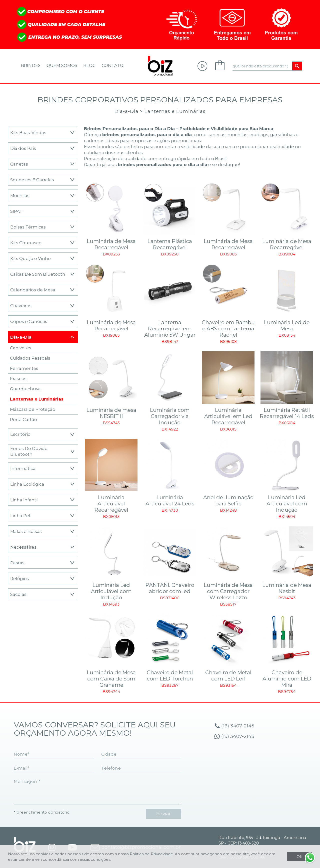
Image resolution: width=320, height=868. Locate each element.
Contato (113, 65)
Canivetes (21, 348)
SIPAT (16, 211)
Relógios (20, 578)
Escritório (20, 434)
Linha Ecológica (27, 484)
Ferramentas (24, 368)
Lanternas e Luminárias (175, 111)
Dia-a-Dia (126, 111)
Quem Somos (62, 65)
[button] (72, 132)
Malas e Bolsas (26, 531)
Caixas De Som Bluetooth (38, 274)
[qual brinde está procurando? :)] (262, 66)
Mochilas (20, 195)
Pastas (17, 563)
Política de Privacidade (151, 854)
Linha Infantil (24, 500)
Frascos (18, 378)
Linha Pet (20, 516)
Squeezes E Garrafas (32, 180)
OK (299, 857)
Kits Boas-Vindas (28, 132)
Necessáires (23, 547)
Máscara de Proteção (33, 409)
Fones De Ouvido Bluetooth (29, 451)
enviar (164, 814)
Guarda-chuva (25, 389)
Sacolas (18, 594)
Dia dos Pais (23, 148)
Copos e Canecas (29, 321)
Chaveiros (21, 306)
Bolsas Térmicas (28, 227)
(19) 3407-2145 (238, 726)
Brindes (31, 65)
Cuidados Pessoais (30, 358)
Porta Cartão (23, 419)
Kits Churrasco (26, 243)
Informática (23, 468)
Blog (89, 65)
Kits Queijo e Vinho (30, 258)
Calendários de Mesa (33, 290)
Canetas (19, 164)
